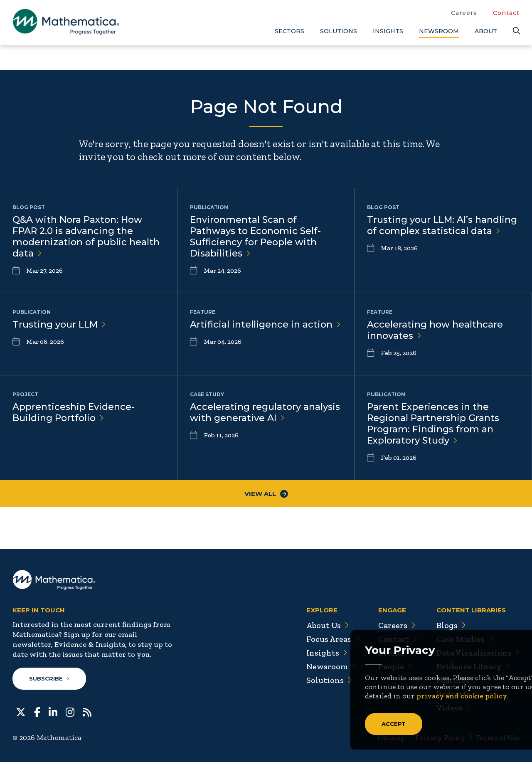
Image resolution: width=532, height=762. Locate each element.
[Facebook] (37, 711)
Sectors (289, 31)
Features (457, 680)
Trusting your (59, 324)
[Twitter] (21, 711)
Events (395, 653)
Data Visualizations (478, 653)
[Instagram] (70, 711)
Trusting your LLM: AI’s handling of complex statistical (442, 225)
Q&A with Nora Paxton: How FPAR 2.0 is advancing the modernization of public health (86, 237)
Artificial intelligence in (265, 324)
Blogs (451, 625)
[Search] (516, 31)
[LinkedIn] (53, 711)
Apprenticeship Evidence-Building (74, 412)
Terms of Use (498, 737)
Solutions (339, 31)
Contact (506, 13)
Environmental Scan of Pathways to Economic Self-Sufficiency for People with (255, 237)
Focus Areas (332, 639)
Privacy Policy (440, 737)
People (395, 666)
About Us (327, 625)
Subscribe (49, 678)
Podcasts (457, 694)
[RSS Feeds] (87, 711)
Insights (388, 31)
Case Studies (464, 639)
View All (266, 494)
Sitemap (391, 737)
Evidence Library (473, 666)
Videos (453, 708)
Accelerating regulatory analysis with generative (265, 412)
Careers (464, 13)
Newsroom (439, 31)
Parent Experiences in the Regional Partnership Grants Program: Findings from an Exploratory (433, 424)
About (486, 31)
